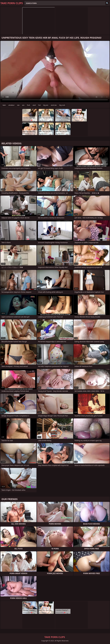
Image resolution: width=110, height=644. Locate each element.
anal (34, 105)
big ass (46, 105)
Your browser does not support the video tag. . (55, 72)
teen (4, 105)
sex (18, 105)
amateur (12, 105)
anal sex (54, 105)
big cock (62, 105)
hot (39, 105)
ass (23, 105)
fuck (29, 105)
